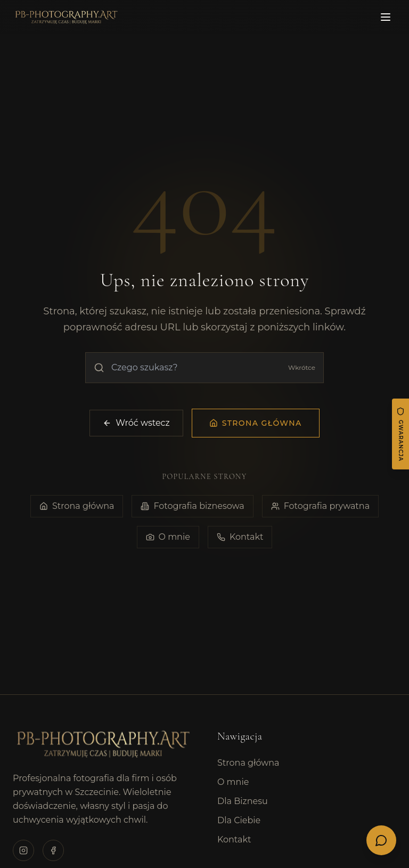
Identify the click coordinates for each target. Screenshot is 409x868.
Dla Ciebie (239, 820)
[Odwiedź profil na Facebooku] (53, 850)
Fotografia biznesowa (192, 506)
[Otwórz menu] (386, 17)
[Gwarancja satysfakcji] (400, 434)
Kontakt (240, 537)
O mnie (168, 537)
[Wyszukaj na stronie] (204, 368)
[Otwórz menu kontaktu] (381, 840)
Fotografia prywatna (320, 506)
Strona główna (77, 506)
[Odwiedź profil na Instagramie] (23, 850)
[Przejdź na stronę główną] (256, 423)
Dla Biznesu (243, 801)
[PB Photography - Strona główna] (66, 17)
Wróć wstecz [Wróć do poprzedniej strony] (136, 423)
